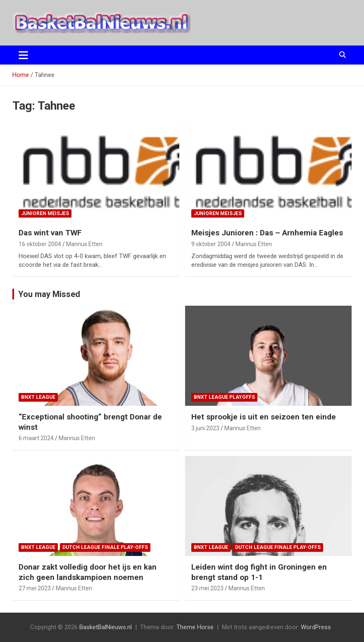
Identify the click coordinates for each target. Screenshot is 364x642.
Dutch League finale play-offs (105, 547)
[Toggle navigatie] (23, 55)
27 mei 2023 (35, 588)
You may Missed (49, 294)
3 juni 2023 (205, 428)
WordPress (316, 627)
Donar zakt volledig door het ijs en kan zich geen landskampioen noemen (88, 572)
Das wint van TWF (50, 233)
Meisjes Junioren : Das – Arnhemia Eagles (267, 233)
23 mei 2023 (207, 588)
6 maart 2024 (36, 438)
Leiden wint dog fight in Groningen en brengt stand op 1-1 (259, 572)
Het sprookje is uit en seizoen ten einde (264, 417)
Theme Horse (195, 627)
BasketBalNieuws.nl (106, 627)
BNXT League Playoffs (224, 397)
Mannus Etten (84, 244)
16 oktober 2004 (40, 244)
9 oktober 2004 (211, 244)
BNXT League (38, 397)
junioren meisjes (45, 213)
